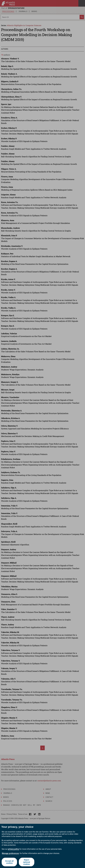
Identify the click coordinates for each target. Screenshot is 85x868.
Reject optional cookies (27, 862)
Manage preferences (10, 853)
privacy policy (14, 849)
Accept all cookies (9, 862)
